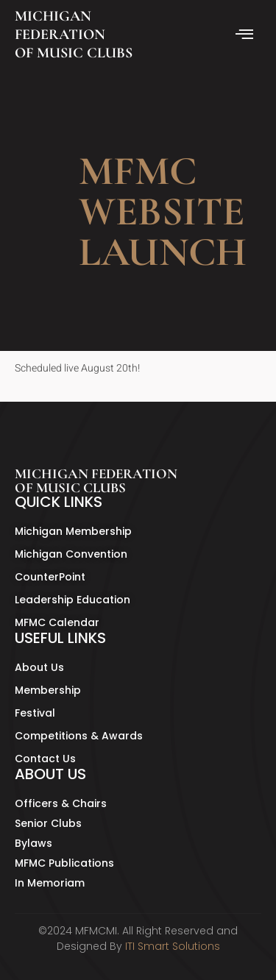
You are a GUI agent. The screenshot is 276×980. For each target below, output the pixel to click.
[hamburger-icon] (245, 35)
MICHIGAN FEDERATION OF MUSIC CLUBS (74, 35)
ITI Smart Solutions (173, 946)
